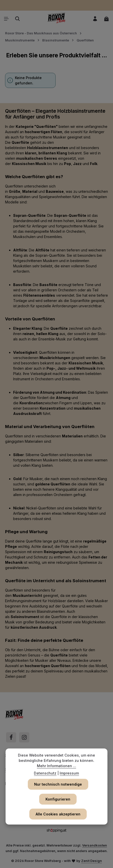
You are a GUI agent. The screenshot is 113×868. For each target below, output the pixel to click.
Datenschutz (45, 773)
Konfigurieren (58, 799)
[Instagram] (24, 737)
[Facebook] (11, 737)
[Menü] (6, 19)
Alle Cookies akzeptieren (58, 814)
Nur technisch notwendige (58, 784)
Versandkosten (95, 845)
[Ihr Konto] (95, 19)
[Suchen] (17, 19)
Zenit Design (92, 861)
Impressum (69, 773)
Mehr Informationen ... (56, 766)
